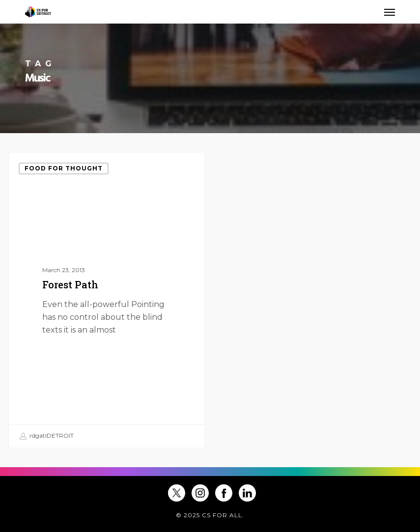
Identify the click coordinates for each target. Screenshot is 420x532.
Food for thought (64, 168)
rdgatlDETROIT (46, 436)
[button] (390, 12)
